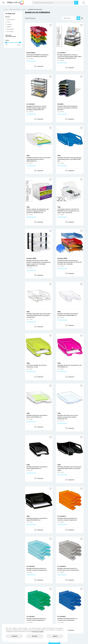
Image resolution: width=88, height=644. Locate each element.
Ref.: (28, 59)
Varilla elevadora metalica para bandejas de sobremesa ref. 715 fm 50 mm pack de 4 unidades (69, 262)
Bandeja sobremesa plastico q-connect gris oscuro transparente (68, 569)
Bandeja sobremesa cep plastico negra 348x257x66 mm (37, 468)
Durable (60, 104)
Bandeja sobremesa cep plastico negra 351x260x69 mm (37, 519)
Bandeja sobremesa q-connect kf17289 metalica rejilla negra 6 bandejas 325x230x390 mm (36, 108)
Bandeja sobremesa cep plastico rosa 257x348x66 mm (70, 366)
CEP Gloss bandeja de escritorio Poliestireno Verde (37, 366)
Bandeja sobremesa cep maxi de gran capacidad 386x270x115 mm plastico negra (69, 469)
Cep (28, 155)
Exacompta (31, 53)
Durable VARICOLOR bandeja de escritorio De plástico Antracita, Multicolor (67, 108)
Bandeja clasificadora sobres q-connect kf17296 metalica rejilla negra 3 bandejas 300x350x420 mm (69, 56)
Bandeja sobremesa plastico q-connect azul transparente (67, 619)
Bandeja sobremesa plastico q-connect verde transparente (37, 619)
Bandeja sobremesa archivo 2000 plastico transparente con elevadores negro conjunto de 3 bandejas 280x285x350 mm (39, 263)
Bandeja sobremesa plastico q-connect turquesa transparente (37, 569)
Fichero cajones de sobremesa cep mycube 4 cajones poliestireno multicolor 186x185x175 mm (38, 211)
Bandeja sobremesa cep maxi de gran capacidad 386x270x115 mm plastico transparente (38, 315)
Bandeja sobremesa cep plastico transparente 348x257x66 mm (68, 315)
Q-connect (62, 53)
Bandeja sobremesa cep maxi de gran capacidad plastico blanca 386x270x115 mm (38, 159)
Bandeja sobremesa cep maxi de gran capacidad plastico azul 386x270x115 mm (69, 159)
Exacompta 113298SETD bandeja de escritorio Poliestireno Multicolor (37, 56)
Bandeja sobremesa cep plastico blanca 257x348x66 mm (37, 416)
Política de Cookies (38, 632)
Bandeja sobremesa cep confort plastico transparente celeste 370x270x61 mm (68, 417)
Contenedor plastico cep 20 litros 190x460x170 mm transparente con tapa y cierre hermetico (68, 211)
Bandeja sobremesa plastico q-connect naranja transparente (67, 519)
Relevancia (69, 18)
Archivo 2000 (31, 258)
